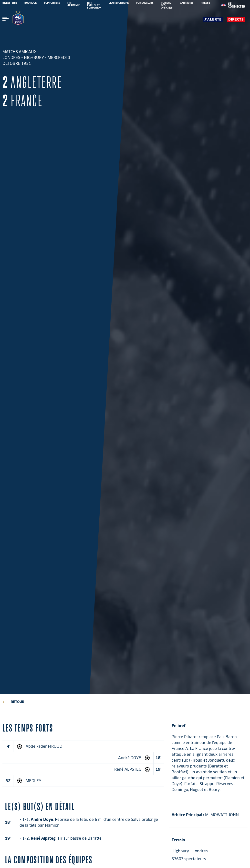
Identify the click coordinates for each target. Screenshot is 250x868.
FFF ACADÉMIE (74, 4)
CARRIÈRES (187, 3)
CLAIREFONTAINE (119, 3)
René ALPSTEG (128, 769)
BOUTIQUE (31, 3)
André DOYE (130, 758)
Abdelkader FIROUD (44, 746)
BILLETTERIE (10, 3)
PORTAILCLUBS (145, 3)
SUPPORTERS (52, 3)
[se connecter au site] (237, 5)
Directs (236, 19)
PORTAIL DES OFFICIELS (167, 5)
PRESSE (205, 3)
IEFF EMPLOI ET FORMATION (94, 5)
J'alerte (213, 19)
